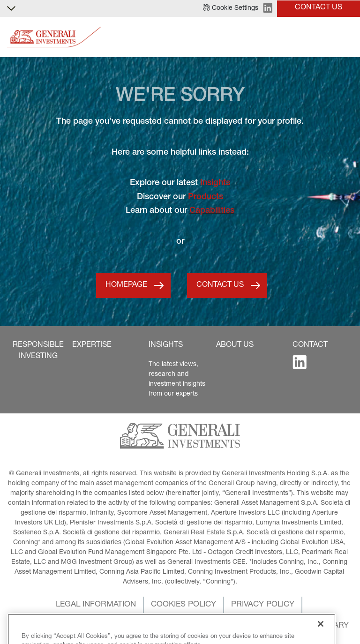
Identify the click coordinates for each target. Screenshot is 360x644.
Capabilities (212, 211)
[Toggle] (347, 37)
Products (206, 197)
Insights (215, 183)
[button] (231, 8)
